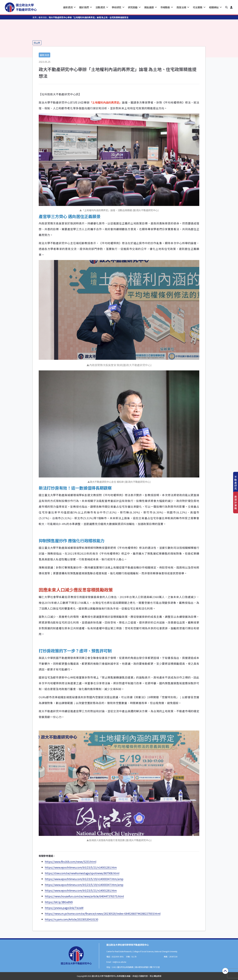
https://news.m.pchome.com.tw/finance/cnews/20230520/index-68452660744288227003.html (103, 913)
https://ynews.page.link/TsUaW (64, 908)
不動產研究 (236, 483)
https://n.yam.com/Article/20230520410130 (71, 919)
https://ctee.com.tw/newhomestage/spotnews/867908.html (82, 873)
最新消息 (43, 17)
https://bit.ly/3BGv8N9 (59, 902)
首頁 (35, 17)
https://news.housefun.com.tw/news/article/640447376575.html (84, 896)
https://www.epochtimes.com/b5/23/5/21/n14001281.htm (81, 867)
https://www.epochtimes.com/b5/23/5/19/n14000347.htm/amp (84, 879)
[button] (226, 7)
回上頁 (37, 43)
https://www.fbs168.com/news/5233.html (70, 862)
